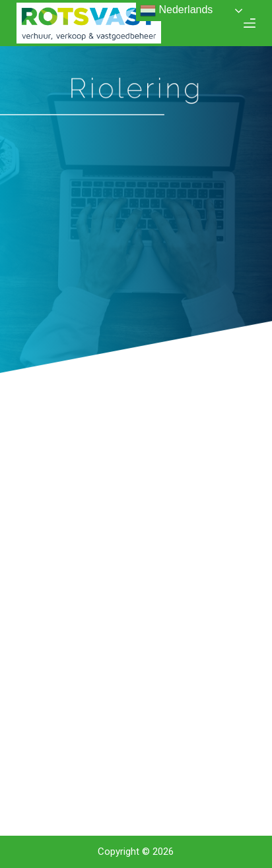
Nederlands (176, 11)
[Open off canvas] (250, 23)
